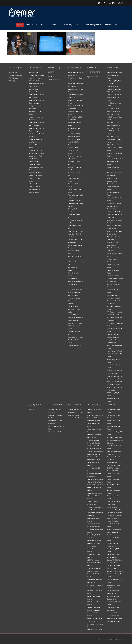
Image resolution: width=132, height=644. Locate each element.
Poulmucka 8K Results (35, 171)
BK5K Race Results (93, 558)
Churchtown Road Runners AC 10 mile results (74, 307)
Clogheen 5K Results (94, 458)
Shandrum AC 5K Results (115, 71)
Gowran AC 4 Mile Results (115, 558)
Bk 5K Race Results (74, 137)
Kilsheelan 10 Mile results (115, 436)
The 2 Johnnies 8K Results (115, 157)
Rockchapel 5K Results (75, 288)
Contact (118, 25)
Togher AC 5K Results (74, 344)
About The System (34, 25)
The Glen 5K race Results (95, 449)
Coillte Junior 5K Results (114, 201)
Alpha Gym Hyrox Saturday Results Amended (112, 179)
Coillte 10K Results (113, 204)
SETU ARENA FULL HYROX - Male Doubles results (114, 137)
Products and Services (16, 73)
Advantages (13, 79)
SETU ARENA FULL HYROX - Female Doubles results (115, 129)
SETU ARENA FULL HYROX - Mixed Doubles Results (114, 115)
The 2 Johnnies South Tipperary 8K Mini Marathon (74, 299)
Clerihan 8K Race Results (95, 480)
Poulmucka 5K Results (35, 174)
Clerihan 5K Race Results (95, 477)
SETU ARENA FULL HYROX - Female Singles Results (115, 146)
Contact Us (119, 639)
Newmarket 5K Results (114, 611)
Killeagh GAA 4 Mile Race (56, 430)
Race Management (15, 76)
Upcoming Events (93, 75)
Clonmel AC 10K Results (114, 469)
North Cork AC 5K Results (115, 349)
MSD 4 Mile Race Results (75, 335)
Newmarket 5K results (94, 419)
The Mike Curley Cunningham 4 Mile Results (74, 149)
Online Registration (71, 25)
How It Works (13, 71)
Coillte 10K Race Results (75, 229)
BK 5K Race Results (113, 274)
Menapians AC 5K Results (95, 483)
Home (20, 25)
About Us (55, 25)
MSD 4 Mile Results (113, 614)
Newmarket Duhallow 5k (75, 416)
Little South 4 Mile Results (76, 199)
